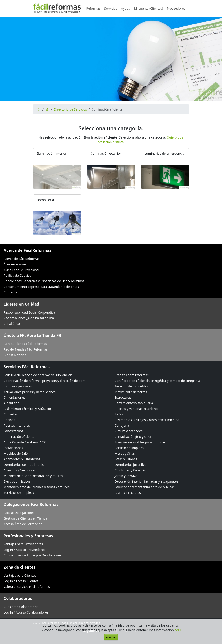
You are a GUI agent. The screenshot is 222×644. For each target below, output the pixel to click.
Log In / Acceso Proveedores (24, 550)
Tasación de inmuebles (131, 386)
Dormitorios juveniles (130, 465)
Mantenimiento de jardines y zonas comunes (37, 487)
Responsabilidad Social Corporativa (29, 312)
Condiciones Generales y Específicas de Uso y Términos (44, 281)
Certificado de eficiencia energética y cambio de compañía (157, 381)
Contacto (10, 292)
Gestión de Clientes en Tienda (25, 518)
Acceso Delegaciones (19, 513)
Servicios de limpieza (19, 493)
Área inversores (15, 264)
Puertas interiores (17, 425)
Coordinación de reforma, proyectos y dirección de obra (45, 381)
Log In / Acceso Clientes (21, 581)
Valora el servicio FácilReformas (27, 587)
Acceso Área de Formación (23, 524)
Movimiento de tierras (131, 392)
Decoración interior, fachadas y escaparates (146, 481)
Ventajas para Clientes (20, 575)
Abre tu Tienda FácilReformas (25, 344)
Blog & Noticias (15, 355)
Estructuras (123, 397)
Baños (119, 414)
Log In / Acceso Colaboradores (26, 612)
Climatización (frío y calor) (134, 437)
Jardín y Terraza (126, 476)
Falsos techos (13, 431)
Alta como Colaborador (21, 607)
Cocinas (9, 420)
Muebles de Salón (17, 453)
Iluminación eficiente (19, 437)
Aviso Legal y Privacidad (21, 270)
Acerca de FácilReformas (22, 259)
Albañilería (11, 403)
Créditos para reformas (132, 375)
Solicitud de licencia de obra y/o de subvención (38, 375)
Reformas (94, 8)
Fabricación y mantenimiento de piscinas (145, 487)
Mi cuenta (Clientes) (150, 8)
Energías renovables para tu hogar (140, 442)
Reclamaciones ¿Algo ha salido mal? (30, 318)
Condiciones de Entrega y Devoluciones (33, 555)
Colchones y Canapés (130, 470)
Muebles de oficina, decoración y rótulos (33, 476)
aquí (178, 630)
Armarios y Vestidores (20, 470)
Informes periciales (18, 386)
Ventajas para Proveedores (23, 544)
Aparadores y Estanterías (22, 459)
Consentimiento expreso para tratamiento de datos (41, 287)
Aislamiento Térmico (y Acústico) (27, 409)
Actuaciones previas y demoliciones (30, 392)
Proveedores (177, 8)
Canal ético (12, 324)
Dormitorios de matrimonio (24, 465)
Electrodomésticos (17, 481)
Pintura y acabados (129, 431)
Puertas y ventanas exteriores (136, 409)
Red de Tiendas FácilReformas (26, 349)
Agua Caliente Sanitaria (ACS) (25, 442)
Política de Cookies (17, 275)
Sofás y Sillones (126, 459)
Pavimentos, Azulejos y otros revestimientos (147, 420)
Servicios (112, 8)
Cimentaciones (14, 397)
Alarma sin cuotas (128, 493)
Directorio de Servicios (70, 109)
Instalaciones (13, 448)
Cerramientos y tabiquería (134, 403)
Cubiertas (11, 414)
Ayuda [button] (126, 8)
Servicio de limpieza (129, 448)
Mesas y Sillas (125, 453)
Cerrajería (122, 425)
